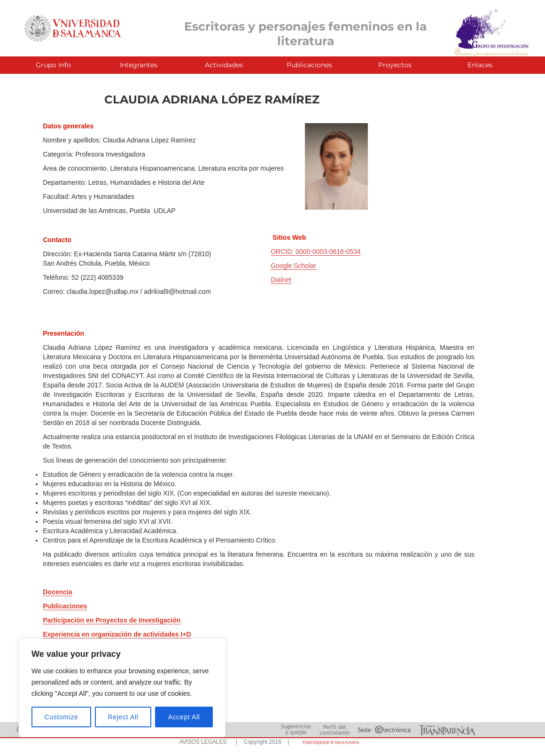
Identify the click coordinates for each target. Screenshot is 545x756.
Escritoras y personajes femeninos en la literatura (305, 34)
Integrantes (139, 65)
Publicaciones (309, 65)
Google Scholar (293, 266)
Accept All (184, 717)
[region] (122, 688)
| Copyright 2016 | (261, 742)
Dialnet (281, 280)
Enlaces (480, 65)
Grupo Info (53, 65)
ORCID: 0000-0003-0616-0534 (315, 252)
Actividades (224, 65)
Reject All (123, 717)
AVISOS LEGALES (203, 742)
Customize (62, 717)
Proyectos (395, 65)
